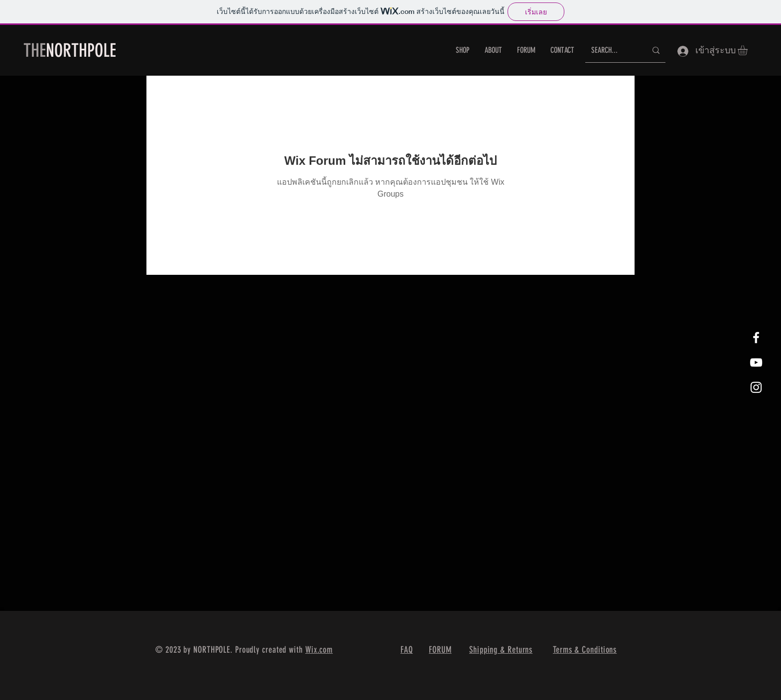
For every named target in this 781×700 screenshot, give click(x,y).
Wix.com (319, 650)
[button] (748, 50)
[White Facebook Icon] (756, 338)
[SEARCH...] (611, 51)
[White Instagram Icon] (756, 387)
